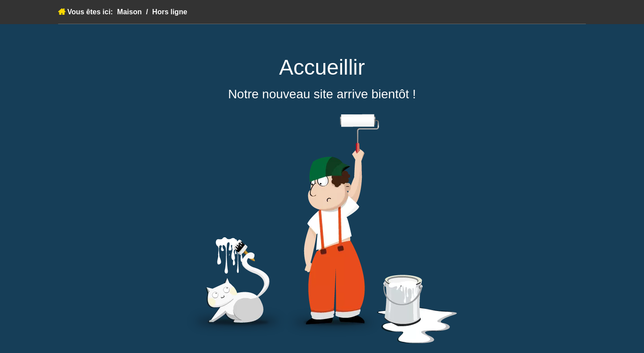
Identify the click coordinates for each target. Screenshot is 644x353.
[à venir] (322, 229)
